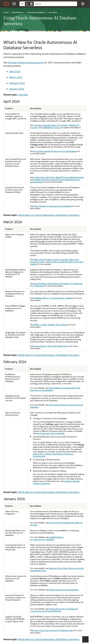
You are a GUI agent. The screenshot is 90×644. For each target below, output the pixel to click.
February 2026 (17, 83)
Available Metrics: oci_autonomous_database (54, 298)
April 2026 (15, 71)
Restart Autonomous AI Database (64, 590)
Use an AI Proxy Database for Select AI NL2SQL (56, 524)
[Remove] (31, 4)
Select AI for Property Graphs (46, 259)
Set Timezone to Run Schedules (51, 433)
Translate (38, 125)
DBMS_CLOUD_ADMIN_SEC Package (50, 325)
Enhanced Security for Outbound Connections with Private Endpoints (54, 610)
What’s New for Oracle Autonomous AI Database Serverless (49, 215)
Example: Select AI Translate (55, 125)
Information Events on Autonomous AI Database (57, 406)
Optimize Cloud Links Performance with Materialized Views (57, 569)
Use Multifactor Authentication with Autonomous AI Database (55, 389)
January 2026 (17, 89)
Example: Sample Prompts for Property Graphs (57, 263)
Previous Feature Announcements (26, 62)
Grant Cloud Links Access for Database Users (54, 630)
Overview (23, 95)
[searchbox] (55, 4)
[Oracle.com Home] (6, 4)
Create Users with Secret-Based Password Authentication (59, 177)
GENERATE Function (52, 127)
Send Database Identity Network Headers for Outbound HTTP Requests (56, 285)
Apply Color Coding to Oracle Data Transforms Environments (53, 455)
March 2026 (16, 77)
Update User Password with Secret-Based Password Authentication (55, 181)
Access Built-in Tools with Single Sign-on (52, 346)
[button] (14, 4)
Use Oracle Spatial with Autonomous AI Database (55, 151)
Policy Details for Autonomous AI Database (53, 206)
